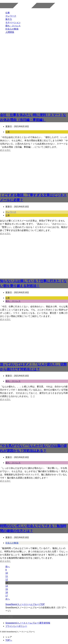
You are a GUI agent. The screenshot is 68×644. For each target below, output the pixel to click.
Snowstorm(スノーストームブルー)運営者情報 (28, 623)
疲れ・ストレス (13, 26)
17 (7, 596)
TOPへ (9, 640)
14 (7, 586)
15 (7, 589)
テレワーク (11, 16)
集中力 (9, 19)
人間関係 (10, 32)
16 (7, 592)
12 (7, 580)
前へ (8, 567)
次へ (8, 599)
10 (7, 573)
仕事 (8, 13)
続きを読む (5, 150)
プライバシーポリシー (16, 626)
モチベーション (13, 22)
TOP (25, 604)
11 (7, 576)
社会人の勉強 (12, 29)
